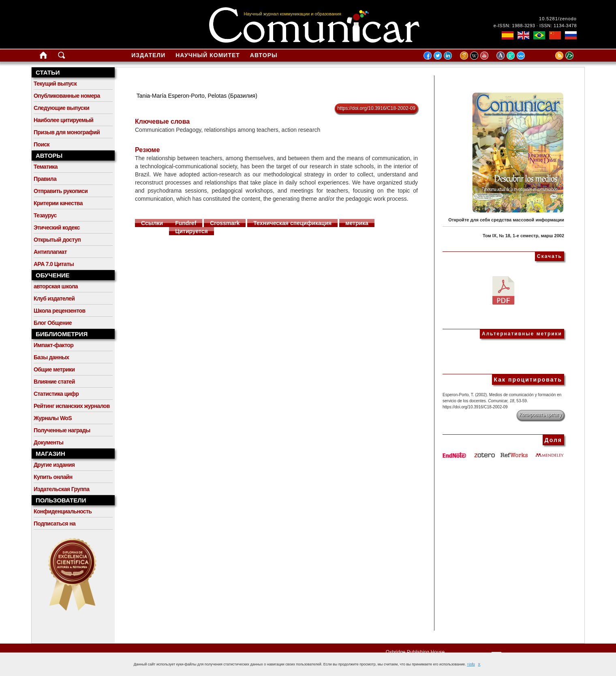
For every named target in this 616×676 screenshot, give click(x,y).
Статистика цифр (56, 394)
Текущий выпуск (55, 84)
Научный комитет (208, 55)
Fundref (186, 223)
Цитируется (191, 231)
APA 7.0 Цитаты (54, 264)
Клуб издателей (54, 298)
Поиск (42, 144)
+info (471, 664)
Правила (45, 179)
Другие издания (54, 465)
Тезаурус (45, 215)
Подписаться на (55, 524)
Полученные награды (62, 430)
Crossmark (225, 223)
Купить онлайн (53, 477)
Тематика (46, 167)
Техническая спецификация (292, 223)
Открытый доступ (57, 240)
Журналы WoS (53, 418)
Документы (48, 442)
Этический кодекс (57, 227)
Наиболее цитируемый (63, 120)
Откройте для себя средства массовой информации (506, 220)
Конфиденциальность (63, 511)
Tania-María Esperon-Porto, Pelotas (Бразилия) (197, 96)
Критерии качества (58, 203)
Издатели (148, 55)
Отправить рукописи (61, 191)
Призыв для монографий (67, 132)
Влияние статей (54, 382)
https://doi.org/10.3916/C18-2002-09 (376, 108)
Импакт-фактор (53, 345)
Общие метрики (54, 369)
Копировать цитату (540, 415)
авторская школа (56, 286)
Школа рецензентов (60, 311)
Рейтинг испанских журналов (72, 406)
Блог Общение (53, 323)
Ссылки (152, 223)
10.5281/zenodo (558, 19)
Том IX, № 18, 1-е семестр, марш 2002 (523, 236)
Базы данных (51, 357)
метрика (357, 223)
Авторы (264, 55)
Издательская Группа (61, 489)
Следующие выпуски (61, 108)
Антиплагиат (50, 252)
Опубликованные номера (67, 96)
